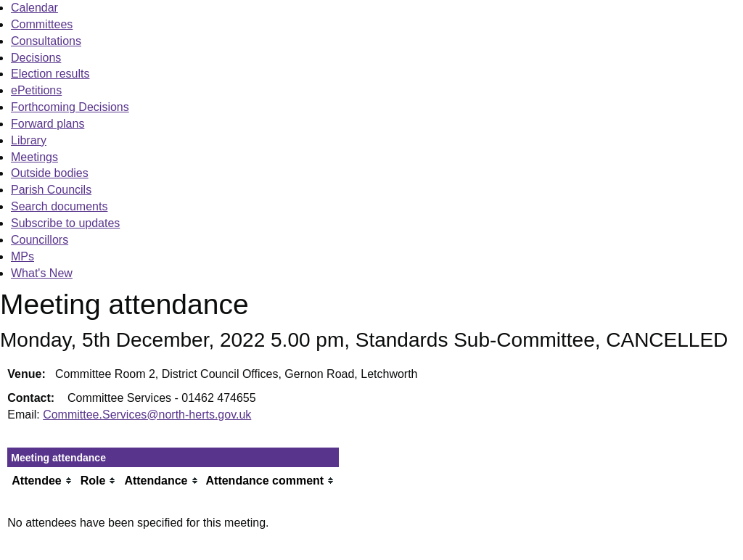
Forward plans (48, 124)
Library (29, 140)
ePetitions (36, 90)
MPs (22, 256)
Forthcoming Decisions (70, 107)
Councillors (40, 240)
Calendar (34, 8)
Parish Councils (51, 190)
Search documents (59, 206)
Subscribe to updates (65, 223)
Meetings (34, 157)
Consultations (46, 41)
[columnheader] (42, 481)
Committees (42, 24)
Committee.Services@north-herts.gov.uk (147, 415)
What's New (42, 273)
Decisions (36, 58)
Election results (50, 74)
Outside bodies (50, 173)
